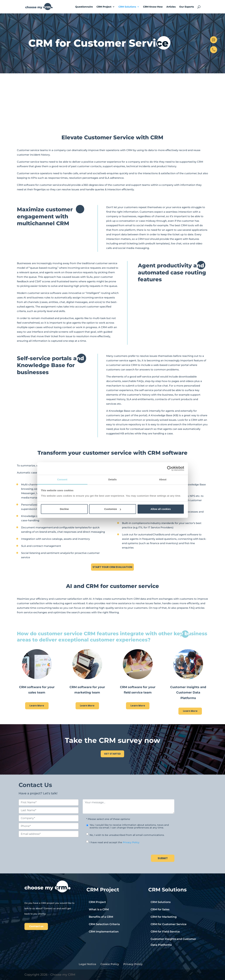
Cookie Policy (110, 964)
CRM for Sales (160, 909)
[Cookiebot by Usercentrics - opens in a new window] (169, 468)
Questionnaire (84, 7)
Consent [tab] (62, 479)
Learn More (37, 706)
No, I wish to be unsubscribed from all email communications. (127, 835)
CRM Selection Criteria (104, 924)
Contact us (36, 926)
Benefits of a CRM (101, 917)
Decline (64, 509)
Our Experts (187, 7)
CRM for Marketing (164, 917)
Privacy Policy (131, 842)
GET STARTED (112, 754)
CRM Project (104, 7)
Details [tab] (113, 479)
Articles (171, 7)
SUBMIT (163, 858)
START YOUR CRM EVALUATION (112, 567)
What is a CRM (99, 909)
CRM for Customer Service (169, 924)
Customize (113, 509)
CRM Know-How (153, 7)
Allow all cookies (161, 509)
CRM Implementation (104, 932)
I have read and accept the (115, 842)
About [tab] (163, 479)
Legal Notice (87, 964)
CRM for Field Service (165, 932)
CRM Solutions (127, 7)
